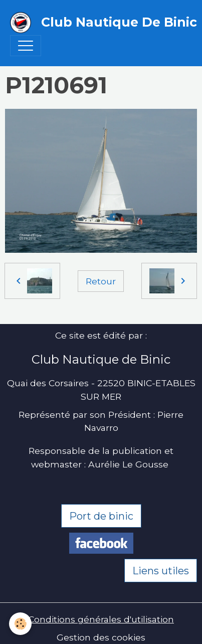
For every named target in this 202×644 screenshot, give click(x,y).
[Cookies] (20, 624)
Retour (101, 281)
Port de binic (101, 516)
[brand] (96, 23)
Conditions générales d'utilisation (101, 619)
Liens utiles (161, 571)
